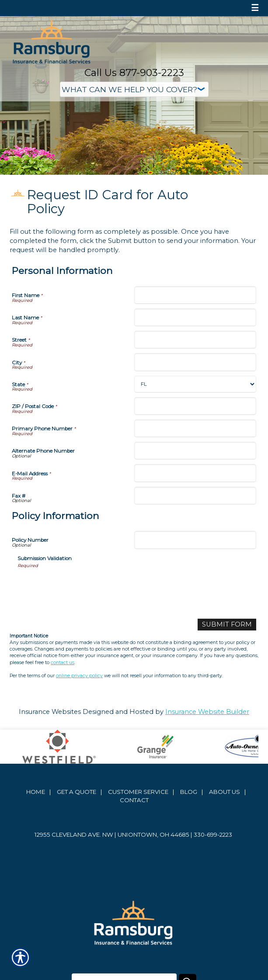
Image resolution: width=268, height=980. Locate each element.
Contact (134, 800)
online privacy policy (79, 676)
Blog (189, 792)
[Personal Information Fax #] (195, 496)
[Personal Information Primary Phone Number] (195, 428)
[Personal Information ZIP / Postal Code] (195, 406)
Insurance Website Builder (207, 712)
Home (36, 792)
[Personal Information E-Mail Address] (195, 473)
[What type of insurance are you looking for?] (134, 89)
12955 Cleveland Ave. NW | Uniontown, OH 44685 (112, 835)
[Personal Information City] (195, 362)
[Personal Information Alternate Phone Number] (195, 451)
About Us (224, 792)
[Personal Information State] (195, 384)
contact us (63, 663)
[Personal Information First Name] (195, 295)
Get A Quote (77, 792)
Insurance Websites (50, 712)
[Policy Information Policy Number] (195, 540)
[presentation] (84, 586)
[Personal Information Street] (195, 340)
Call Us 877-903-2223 (134, 73)
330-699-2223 (213, 835)
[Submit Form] (227, 625)
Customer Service (138, 792)
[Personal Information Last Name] (195, 317)
